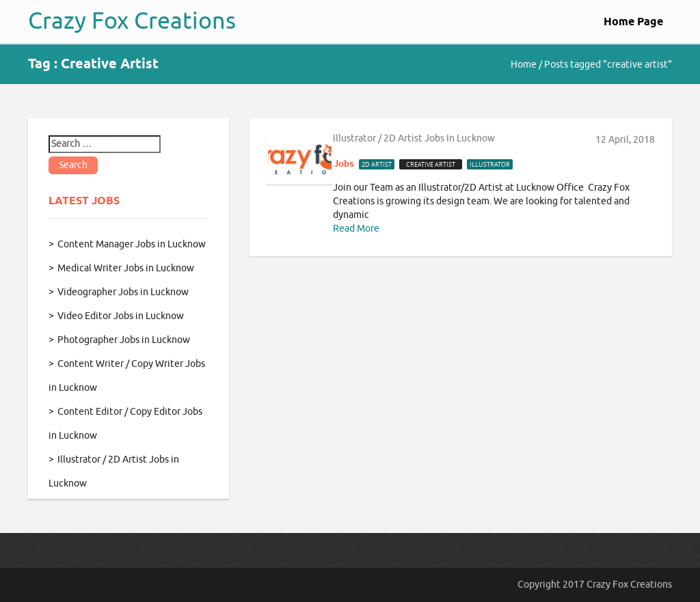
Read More (356, 229)
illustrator (490, 165)
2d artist (377, 165)
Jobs (344, 164)
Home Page (633, 22)
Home (524, 65)
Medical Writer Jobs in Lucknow (126, 268)
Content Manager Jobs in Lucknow (132, 244)
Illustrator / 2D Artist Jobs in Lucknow (414, 138)
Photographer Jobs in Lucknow (124, 340)
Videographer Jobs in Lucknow (123, 292)
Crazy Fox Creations (132, 21)
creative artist (431, 165)
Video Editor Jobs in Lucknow (121, 316)
